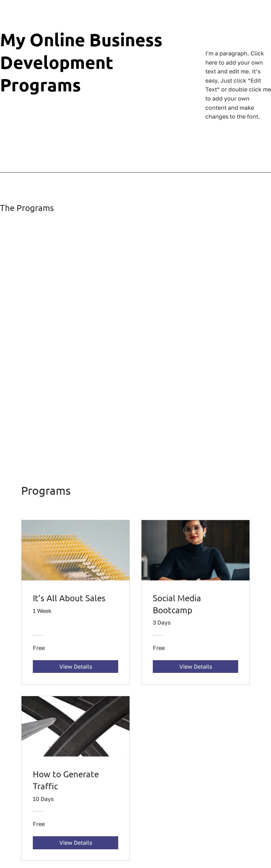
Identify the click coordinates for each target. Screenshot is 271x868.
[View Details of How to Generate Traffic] (76, 843)
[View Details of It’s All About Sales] (76, 667)
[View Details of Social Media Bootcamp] (195, 667)
